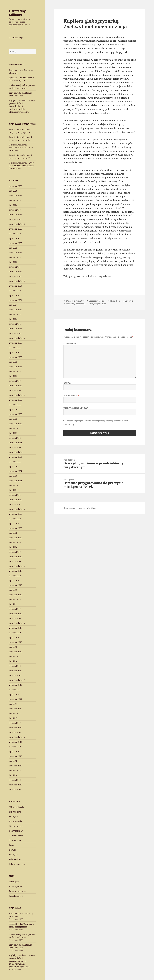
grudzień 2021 (16, 443)
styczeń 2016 (15, 780)
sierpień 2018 (15, 633)
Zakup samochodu (17, 864)
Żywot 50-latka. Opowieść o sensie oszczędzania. (22, 166)
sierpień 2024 (15, 291)
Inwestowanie (15, 821)
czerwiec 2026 (16, 186)
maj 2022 (13, 419)
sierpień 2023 (15, 348)
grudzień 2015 (16, 785)
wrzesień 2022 (16, 400)
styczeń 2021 (15, 495)
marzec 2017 (15, 713)
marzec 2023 (15, 371)
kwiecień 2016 (16, 766)
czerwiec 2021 (16, 471)
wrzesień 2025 (16, 229)
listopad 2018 (15, 618)
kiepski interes (16, 826)
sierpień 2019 (15, 576)
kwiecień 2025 (16, 253)
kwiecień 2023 (16, 367)
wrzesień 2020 (16, 514)
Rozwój (12, 850)
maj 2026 (13, 191)
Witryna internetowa (76, 408)
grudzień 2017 (16, 671)
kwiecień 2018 (16, 652)
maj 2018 (13, 647)
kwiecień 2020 (16, 538)
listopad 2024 (15, 276)
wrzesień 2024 (16, 286)
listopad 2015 (15, 789)
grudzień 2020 (16, 500)
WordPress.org (16, 896)
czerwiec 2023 (16, 357)
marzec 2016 (15, 770)
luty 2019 (13, 604)
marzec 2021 (15, 485)
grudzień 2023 (16, 329)
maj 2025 (13, 248)
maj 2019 (13, 590)
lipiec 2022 (14, 409)
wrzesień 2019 (16, 571)
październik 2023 (17, 338)
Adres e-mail (71, 396)
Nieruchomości (16, 836)
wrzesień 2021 (16, 457)
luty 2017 (13, 718)
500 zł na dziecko (17, 807)
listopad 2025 (15, 219)
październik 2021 (17, 452)
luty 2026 (13, 205)
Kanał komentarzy (17, 891)
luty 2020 (13, 547)
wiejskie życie (100, 304)
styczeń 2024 (15, 324)
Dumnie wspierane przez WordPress (80, 508)
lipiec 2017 (14, 694)
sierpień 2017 (15, 690)
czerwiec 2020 (16, 528)
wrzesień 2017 (16, 685)
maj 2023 (13, 362)
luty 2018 (13, 661)
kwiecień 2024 (16, 310)
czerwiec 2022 (16, 414)
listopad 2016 (15, 732)
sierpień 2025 (15, 234)
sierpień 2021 (15, 462)
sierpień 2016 (15, 747)
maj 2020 (13, 533)
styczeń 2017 (15, 723)
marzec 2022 (15, 428)
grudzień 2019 (16, 557)
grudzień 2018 (16, 614)
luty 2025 (13, 262)
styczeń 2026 (15, 210)
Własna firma (15, 859)
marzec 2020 (15, 542)
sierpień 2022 (15, 405)
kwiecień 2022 (16, 424)
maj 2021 (13, 476)
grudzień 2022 (16, 386)
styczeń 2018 (15, 666)
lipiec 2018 (14, 637)
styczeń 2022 (15, 438)
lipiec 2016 (14, 751)
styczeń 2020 (15, 552)
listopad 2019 (15, 561)
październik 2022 (17, 395)
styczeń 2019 (15, 609)
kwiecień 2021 (16, 481)
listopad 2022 (15, 390)
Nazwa (68, 383)
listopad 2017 (15, 675)
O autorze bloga (16, 38)
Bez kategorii (15, 812)
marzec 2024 (15, 314)
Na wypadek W (16, 831)
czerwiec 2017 (16, 699)
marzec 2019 (15, 599)
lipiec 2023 (14, 352)
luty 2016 (13, 775)
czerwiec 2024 (16, 300)
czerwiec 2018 (16, 642)
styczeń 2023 (15, 381)
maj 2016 (13, 761)
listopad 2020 (15, 504)
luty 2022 (13, 433)
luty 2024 (13, 319)
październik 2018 (17, 623)
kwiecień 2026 (16, 196)
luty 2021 (13, 490)
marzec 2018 (15, 656)
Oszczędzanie (15, 840)
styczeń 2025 (15, 267)
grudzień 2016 (16, 728)
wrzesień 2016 (16, 742)
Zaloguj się (14, 882)
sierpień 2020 (15, 519)
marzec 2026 (15, 200)
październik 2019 (17, 566)
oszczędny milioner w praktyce (79, 304)
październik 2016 (17, 737)
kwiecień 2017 (16, 709)
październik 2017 (17, 680)
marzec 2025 (15, 257)
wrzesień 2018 (16, 628)
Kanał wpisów (15, 886)
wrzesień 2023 (16, 343)
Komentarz (71, 343)
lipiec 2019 (14, 580)
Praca (12, 845)
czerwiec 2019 (16, 585)
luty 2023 (13, 376)
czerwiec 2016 (16, 756)
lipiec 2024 (14, 295)
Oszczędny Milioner (17, 13)
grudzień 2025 (16, 215)
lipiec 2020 (14, 523)
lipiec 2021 (14, 466)
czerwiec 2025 (16, 243)
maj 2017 (13, 704)
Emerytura (14, 817)
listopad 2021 (15, 447)
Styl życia (13, 855)
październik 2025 (17, 224)
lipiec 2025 (14, 238)
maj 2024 (13, 305)
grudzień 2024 (16, 272)
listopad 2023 (15, 333)
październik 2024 (17, 281)
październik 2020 (17, 509)
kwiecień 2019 (16, 595)
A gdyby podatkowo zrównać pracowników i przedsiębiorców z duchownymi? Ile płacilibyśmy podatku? (22, 106)
